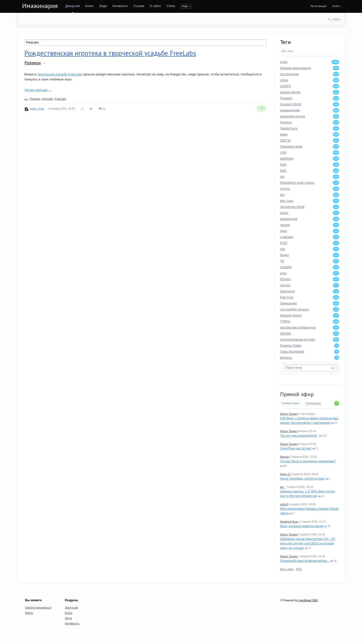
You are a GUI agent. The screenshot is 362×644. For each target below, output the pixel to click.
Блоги (90, 6)
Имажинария (40, 6)
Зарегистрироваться (38, 608)
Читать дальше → (38, 90)
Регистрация (319, 6)
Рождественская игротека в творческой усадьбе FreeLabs (110, 53)
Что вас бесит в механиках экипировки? (308, 461)
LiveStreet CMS (308, 600)
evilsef (284, 504)
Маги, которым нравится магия (302, 526)
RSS (299, 569)
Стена (171, 6)
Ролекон (33, 63)
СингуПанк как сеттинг (296, 448)
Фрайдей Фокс (289, 522)
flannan (285, 457)
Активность (120, 6)
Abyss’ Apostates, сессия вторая (302, 479)
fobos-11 (285, 474)
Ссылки (139, 6)
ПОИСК (186, 6)
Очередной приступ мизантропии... (305, 561)
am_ (283, 487)
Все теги (287, 51)
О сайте (155, 6)
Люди (103, 6)
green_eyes (37, 109)
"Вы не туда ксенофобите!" (299, 436)
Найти (336, 19)
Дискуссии (73, 6)
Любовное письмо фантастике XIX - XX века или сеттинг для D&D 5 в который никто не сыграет (308, 543)
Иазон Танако (289, 414)
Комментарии (290, 403)
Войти (336, 6)
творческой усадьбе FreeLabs (60, 74)
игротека (48, 99)
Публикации (313, 403)
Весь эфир (287, 569)
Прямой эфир (297, 394)
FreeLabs (60, 99)
